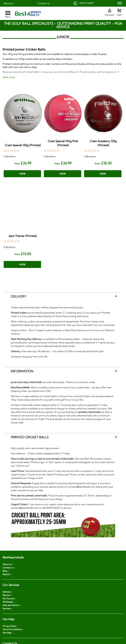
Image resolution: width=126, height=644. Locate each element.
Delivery (19, 296)
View (22, 174)
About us (8, 3)
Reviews (7, 609)
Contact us (44, 3)
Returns (6, 595)
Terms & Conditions (12, 629)
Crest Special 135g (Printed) (23, 145)
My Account (9, 599)
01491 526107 (87, 3)
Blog (5, 571)
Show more (9, 77)
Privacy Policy (9, 626)
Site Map (7, 633)
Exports (6, 574)
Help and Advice (11, 605)
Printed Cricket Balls (30, 437)
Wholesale (8, 602)
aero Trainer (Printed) (23, 236)
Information (22, 371)
